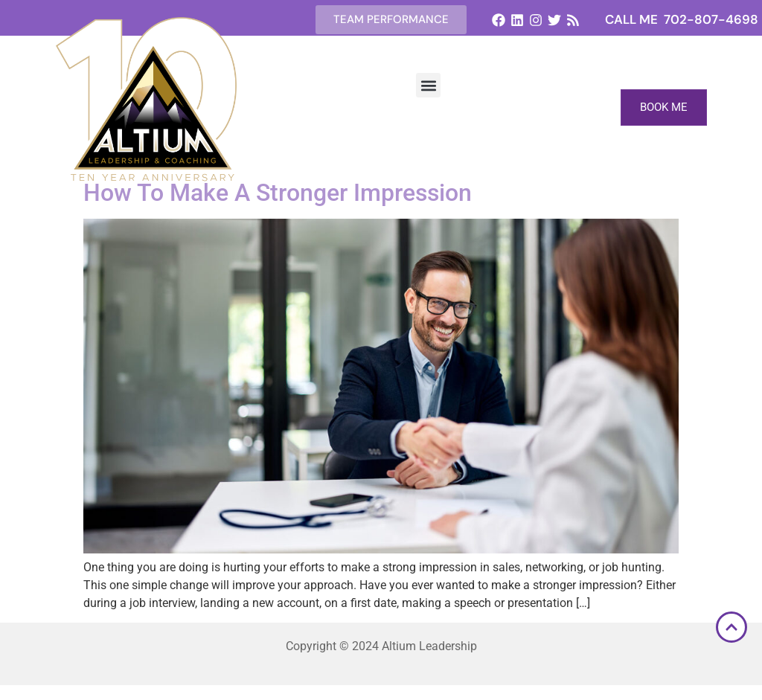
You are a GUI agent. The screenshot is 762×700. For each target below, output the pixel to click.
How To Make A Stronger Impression (278, 193)
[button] (428, 85)
